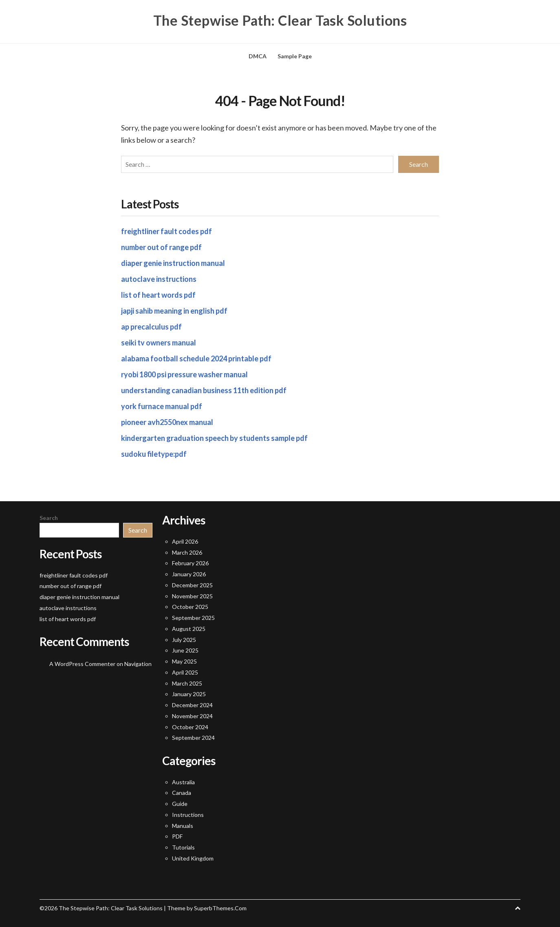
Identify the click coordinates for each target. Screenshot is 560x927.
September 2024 (193, 738)
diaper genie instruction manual (173, 263)
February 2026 (190, 563)
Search (49, 518)
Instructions (188, 815)
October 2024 (190, 727)
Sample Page (295, 56)
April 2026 (185, 541)
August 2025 (189, 629)
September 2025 (193, 618)
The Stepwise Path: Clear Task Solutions (280, 20)
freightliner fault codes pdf (166, 231)
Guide (180, 804)
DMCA (258, 56)
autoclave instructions (159, 279)
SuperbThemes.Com (220, 908)
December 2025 (192, 585)
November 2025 (192, 596)
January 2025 (189, 694)
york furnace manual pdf (162, 406)
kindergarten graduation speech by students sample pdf (214, 438)
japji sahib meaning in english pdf (174, 311)
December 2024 (192, 705)
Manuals (183, 826)
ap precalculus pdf (151, 327)
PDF (177, 836)
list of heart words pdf (158, 295)
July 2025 (184, 640)
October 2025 (190, 607)
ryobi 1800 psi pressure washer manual (184, 374)
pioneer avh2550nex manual (167, 422)
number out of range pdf (161, 247)
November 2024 (192, 716)
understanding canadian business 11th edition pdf (204, 390)
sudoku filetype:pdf (154, 454)
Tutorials (183, 847)
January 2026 (189, 574)
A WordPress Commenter (82, 664)
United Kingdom (193, 858)
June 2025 (185, 650)
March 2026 (187, 552)
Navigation (138, 664)
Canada (182, 793)
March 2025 (187, 683)
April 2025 (185, 672)
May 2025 (184, 661)
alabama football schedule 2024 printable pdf (196, 358)
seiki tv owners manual (159, 343)
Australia (183, 782)
